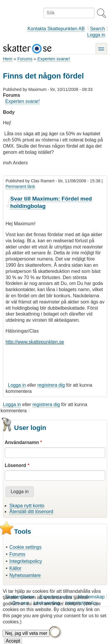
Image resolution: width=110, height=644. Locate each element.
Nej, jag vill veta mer (26, 638)
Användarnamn (22, 442)
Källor (15, 568)
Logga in (96, 35)
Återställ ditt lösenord (31, 512)
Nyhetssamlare (25, 575)
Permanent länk (20, 186)
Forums (25, 59)
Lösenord (15, 465)
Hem (8, 59)
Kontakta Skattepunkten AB (56, 29)
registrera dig (51, 385)
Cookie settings (25, 547)
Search (98, 29)
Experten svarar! (54, 59)
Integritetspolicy (26, 561)
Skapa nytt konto (27, 506)
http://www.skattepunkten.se (35, 342)
